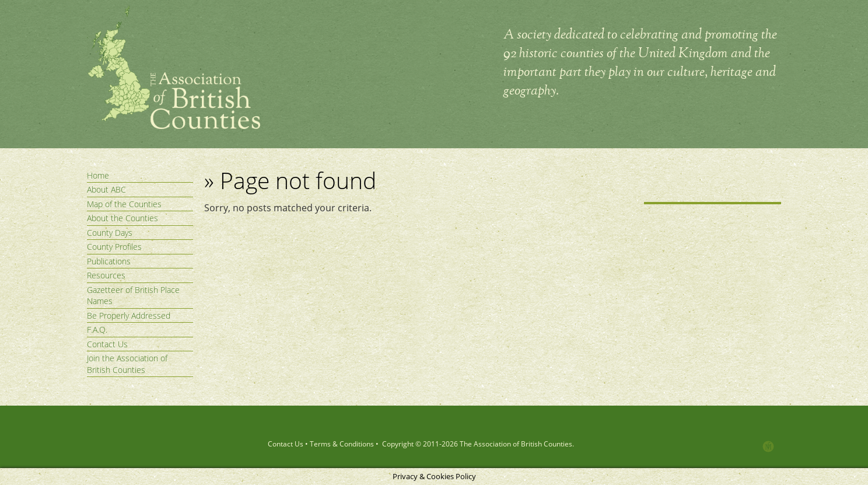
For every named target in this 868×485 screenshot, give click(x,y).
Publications (109, 261)
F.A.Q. (97, 329)
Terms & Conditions (342, 444)
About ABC (106, 189)
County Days (110, 233)
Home (98, 175)
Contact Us (107, 344)
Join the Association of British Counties (127, 364)
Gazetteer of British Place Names (133, 296)
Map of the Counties (124, 204)
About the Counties (123, 218)
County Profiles (114, 247)
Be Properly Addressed (129, 315)
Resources (106, 275)
